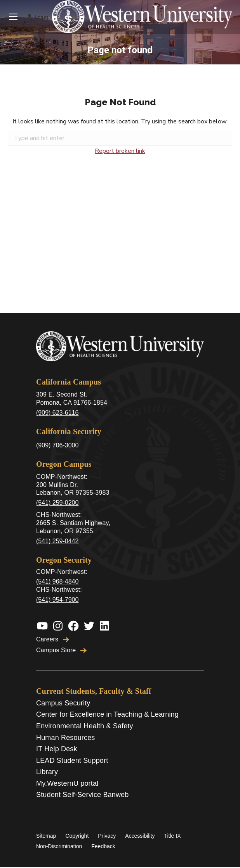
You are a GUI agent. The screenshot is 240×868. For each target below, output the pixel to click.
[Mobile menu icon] (13, 17)
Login (37, 17)
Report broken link (120, 151)
